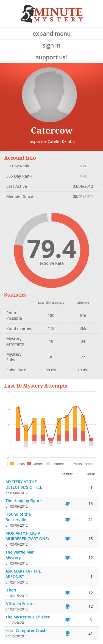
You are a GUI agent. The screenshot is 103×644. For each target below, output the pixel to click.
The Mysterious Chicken (28, 617)
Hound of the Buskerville (18, 517)
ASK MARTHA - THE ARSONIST (23, 574)
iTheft (11, 590)
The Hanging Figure (24, 501)
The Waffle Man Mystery (20, 555)
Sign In (51, 45)
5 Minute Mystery (52, 14)
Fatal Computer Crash (26, 630)
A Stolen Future (20, 603)
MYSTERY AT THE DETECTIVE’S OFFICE (24, 484)
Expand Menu (52, 34)
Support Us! (51, 57)
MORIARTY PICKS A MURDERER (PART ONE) (27, 536)
